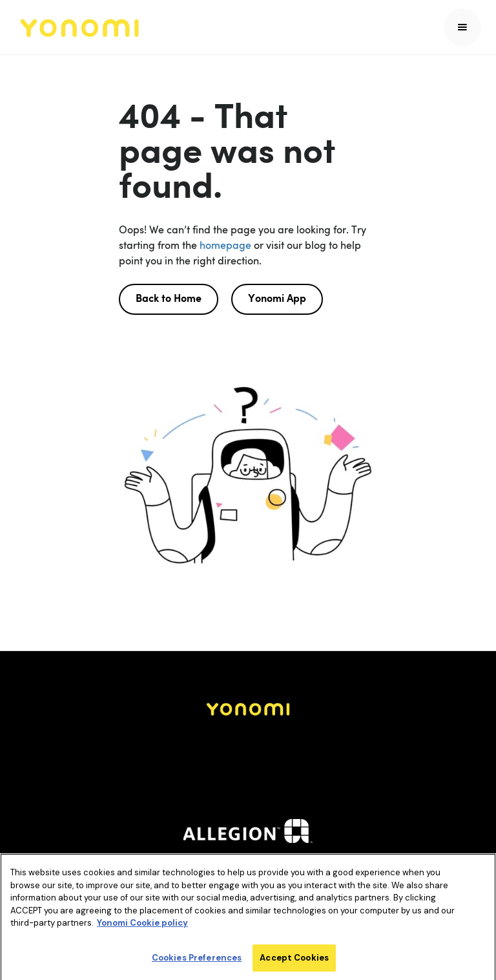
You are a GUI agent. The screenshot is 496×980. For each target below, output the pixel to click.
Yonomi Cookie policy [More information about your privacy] (142, 925)
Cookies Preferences (197, 960)
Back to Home (169, 299)
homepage (224, 245)
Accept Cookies (294, 960)
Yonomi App (277, 299)
